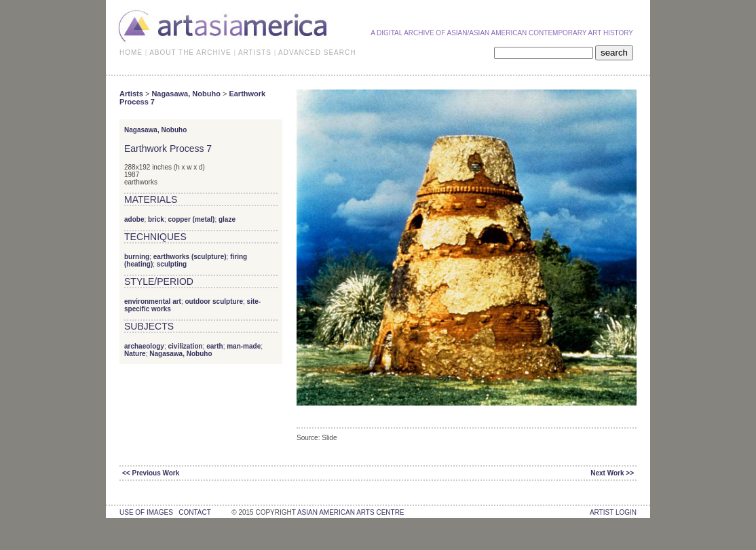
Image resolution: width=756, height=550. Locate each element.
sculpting (172, 264)
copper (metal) (191, 219)
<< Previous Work (151, 473)
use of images (146, 512)
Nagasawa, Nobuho (186, 94)
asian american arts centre (351, 512)
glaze (227, 219)
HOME (131, 53)
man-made (244, 346)
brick (156, 219)
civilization (185, 346)
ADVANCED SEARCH (317, 53)
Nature (135, 354)
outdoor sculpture (214, 301)
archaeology (144, 346)
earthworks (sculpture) (190, 257)
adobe (134, 219)
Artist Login (613, 512)
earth (214, 346)
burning (137, 257)
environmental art (153, 301)
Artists (131, 94)
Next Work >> (612, 473)
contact (194, 512)
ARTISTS (255, 53)
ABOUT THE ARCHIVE (190, 53)
